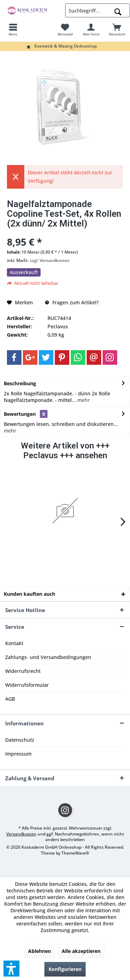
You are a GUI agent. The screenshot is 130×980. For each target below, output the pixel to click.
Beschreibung (20, 383)
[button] (11, 969)
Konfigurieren (65, 969)
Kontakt (14, 643)
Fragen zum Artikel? (72, 302)
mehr (83, 400)
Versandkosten (21, 834)
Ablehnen (40, 951)
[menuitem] (13, 30)
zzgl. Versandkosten (50, 260)
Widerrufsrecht (23, 671)
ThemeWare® (75, 853)
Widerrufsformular (27, 685)
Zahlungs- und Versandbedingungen (48, 657)
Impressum (18, 754)
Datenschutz (20, 740)
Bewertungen (20, 414)
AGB (10, 699)
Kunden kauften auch (29, 594)
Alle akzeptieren (81, 951)
